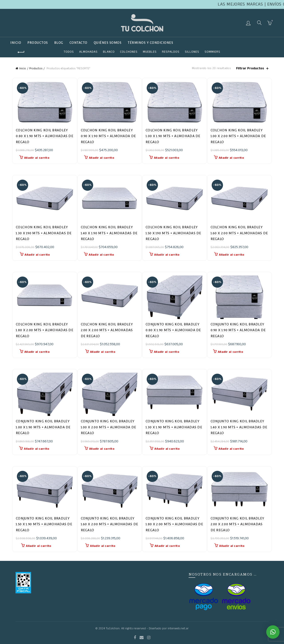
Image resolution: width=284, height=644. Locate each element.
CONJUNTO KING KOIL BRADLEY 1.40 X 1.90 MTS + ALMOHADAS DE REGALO (239, 427)
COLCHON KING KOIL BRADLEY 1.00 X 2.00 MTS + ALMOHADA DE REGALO (238, 136)
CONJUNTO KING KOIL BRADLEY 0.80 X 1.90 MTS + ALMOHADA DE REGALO (173, 330)
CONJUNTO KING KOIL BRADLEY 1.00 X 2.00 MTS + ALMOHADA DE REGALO (108, 427)
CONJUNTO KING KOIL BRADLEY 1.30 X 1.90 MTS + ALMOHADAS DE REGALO (174, 427)
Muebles (150, 52)
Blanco (109, 52)
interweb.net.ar (178, 628)
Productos (38, 43)
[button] (273, 632)
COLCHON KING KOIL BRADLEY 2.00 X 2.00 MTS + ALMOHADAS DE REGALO (107, 330)
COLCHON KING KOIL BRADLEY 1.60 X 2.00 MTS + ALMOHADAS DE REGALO (239, 233)
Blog (59, 43)
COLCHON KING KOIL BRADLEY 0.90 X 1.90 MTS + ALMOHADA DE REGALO (108, 136)
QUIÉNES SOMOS (108, 43)
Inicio (16, 43)
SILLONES (192, 52)
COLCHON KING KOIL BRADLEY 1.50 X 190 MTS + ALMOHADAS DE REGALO (173, 233)
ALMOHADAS (88, 52)
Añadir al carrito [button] (37, 158)
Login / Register (249, 23)
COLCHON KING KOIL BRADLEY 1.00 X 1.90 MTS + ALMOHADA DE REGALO (173, 136)
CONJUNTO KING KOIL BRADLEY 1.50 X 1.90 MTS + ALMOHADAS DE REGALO (44, 524)
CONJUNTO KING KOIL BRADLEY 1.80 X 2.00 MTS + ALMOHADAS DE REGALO (174, 524)
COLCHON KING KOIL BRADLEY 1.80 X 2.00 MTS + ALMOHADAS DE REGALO (44, 330)
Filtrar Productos (250, 68)
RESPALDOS (171, 52)
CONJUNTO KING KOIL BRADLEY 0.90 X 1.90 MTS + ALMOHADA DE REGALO (238, 330)
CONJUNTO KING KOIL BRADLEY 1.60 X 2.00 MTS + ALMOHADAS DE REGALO (109, 524)
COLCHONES (129, 52)
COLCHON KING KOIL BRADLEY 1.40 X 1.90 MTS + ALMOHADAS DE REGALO (109, 233)
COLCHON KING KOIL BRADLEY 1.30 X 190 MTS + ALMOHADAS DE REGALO (44, 233)
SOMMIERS (212, 52)
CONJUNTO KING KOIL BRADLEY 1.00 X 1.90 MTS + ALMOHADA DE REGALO (43, 427)
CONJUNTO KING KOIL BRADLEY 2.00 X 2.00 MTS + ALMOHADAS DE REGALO (238, 524)
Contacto (78, 43)
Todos (69, 52)
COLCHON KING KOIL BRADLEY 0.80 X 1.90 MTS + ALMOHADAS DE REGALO (44, 136)
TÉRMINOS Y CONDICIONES (150, 43)
